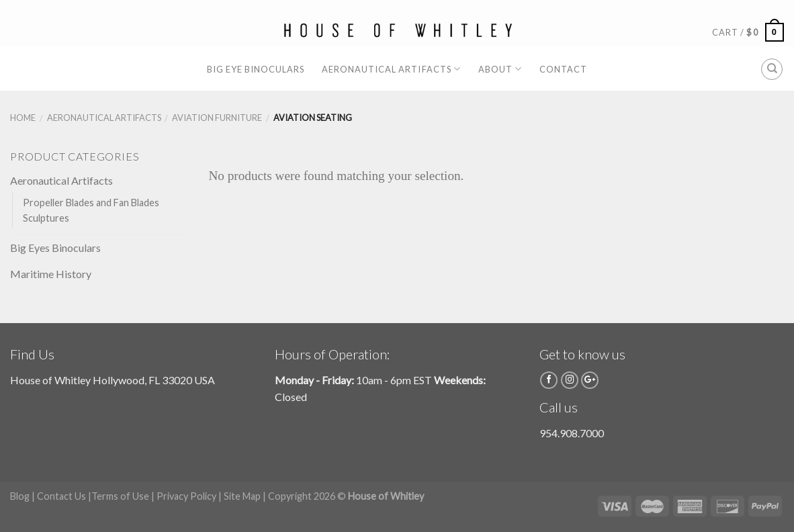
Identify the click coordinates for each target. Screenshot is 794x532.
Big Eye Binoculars (256, 69)
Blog (20, 496)
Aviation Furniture (217, 118)
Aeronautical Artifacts (391, 69)
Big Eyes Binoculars (55, 248)
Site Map (242, 496)
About (500, 69)
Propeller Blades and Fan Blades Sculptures (91, 210)
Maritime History (51, 274)
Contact (563, 69)
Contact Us (61, 496)
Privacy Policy (186, 496)
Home (23, 118)
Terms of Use (120, 496)
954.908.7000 (572, 433)
